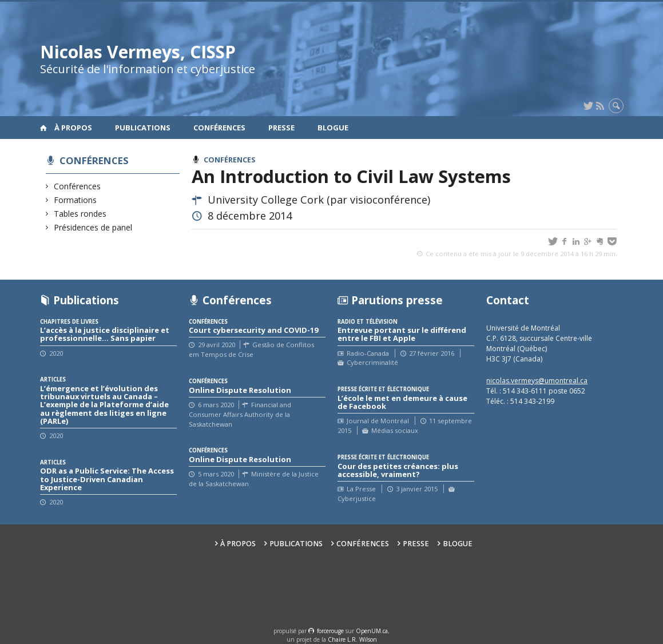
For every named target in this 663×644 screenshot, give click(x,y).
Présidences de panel (93, 227)
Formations (76, 200)
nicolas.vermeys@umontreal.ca (537, 381)
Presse (281, 128)
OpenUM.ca (372, 631)
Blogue (333, 128)
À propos (73, 128)
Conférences (219, 128)
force (330, 631)
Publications (143, 128)
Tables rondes (80, 214)
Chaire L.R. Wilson (352, 639)
